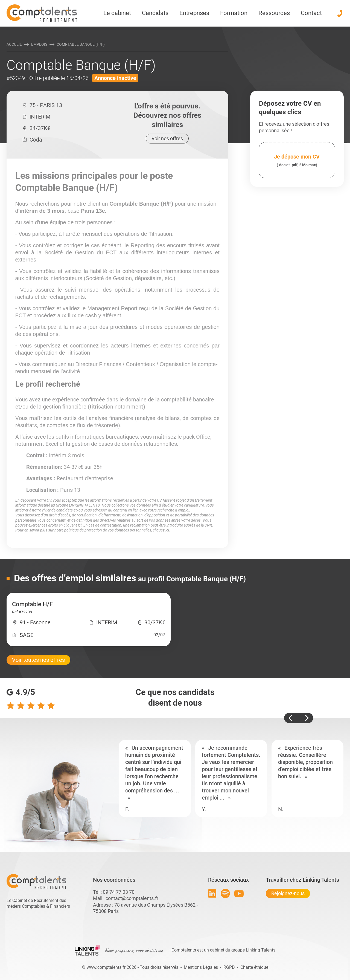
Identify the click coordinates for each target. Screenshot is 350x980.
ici (80, 525)
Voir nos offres (167, 138)
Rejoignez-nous (288, 893)
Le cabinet (117, 13)
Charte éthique (254, 967)
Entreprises (194, 13)
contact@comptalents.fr (132, 898)
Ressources (274, 13)
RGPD (229, 967)
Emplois (39, 44)
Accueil (14, 44)
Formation (234, 13)
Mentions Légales (201, 967)
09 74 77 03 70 (119, 892)
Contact (311, 13)
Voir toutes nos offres (38, 660)
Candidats (155, 13)
